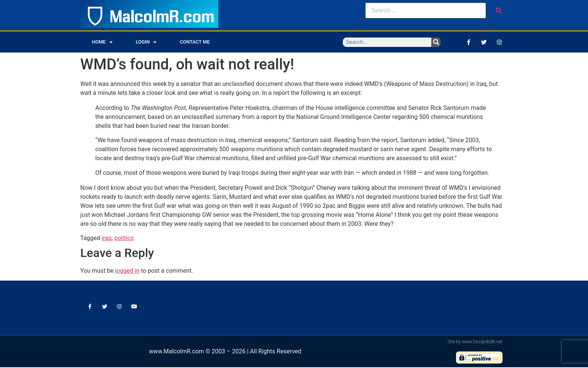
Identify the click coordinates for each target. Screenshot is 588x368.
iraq (107, 238)
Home (102, 42)
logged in (127, 271)
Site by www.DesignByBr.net (475, 342)
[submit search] (499, 11)
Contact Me (195, 42)
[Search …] (426, 11)
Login (146, 42)
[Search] (436, 42)
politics (124, 238)
